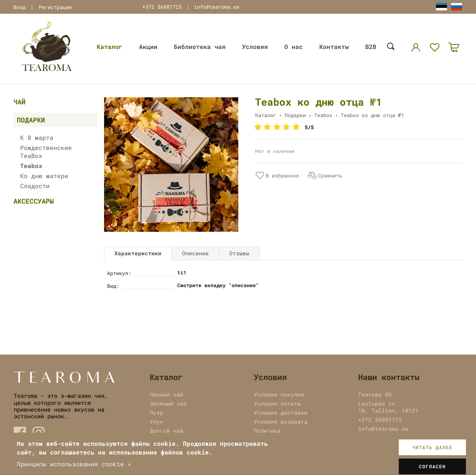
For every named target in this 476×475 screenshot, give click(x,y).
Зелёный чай (168, 403)
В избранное (282, 175)
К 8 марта (37, 138)
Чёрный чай (166, 394)
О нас (294, 47)
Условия (255, 47)
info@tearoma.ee (217, 7)
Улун (156, 421)
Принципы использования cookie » (74, 464)
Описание (195, 253)
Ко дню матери (44, 176)
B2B (371, 47)
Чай (19, 102)
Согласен (432, 466)
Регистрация (55, 7)
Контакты (334, 47)
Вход (19, 7)
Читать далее (432, 447)
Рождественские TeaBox (46, 152)
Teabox (31, 166)
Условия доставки (281, 412)
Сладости (35, 186)
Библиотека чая (200, 47)
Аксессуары (34, 201)
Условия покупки (279, 394)
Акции (148, 47)
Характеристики (138, 253)
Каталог (110, 47)
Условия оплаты (277, 403)
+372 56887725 (162, 7)
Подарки (31, 120)
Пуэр (156, 412)
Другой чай (166, 431)
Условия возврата (281, 421)
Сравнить (330, 175)
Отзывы (239, 253)
